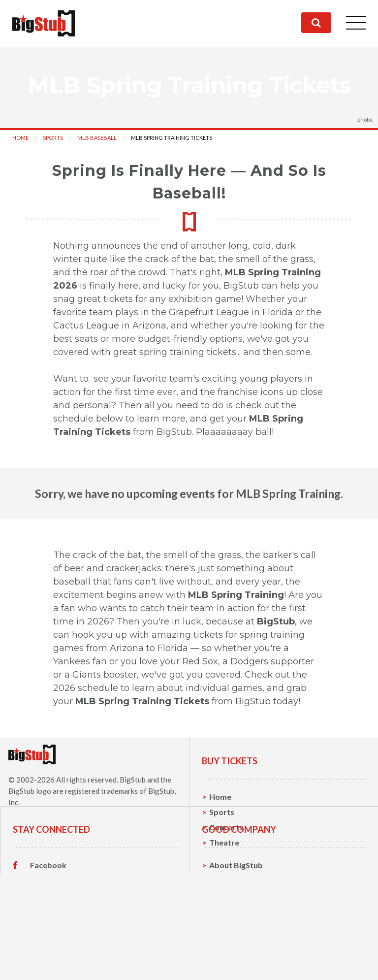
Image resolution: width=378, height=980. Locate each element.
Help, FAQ (228, 948)
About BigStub (236, 918)
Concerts (226, 827)
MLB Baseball (97, 138)
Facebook (48, 918)
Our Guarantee (237, 964)
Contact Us (230, 933)
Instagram (49, 948)
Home (20, 138)
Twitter (44, 933)
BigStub (133, 780)
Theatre (224, 842)
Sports (53, 138)
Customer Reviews (64, 964)
